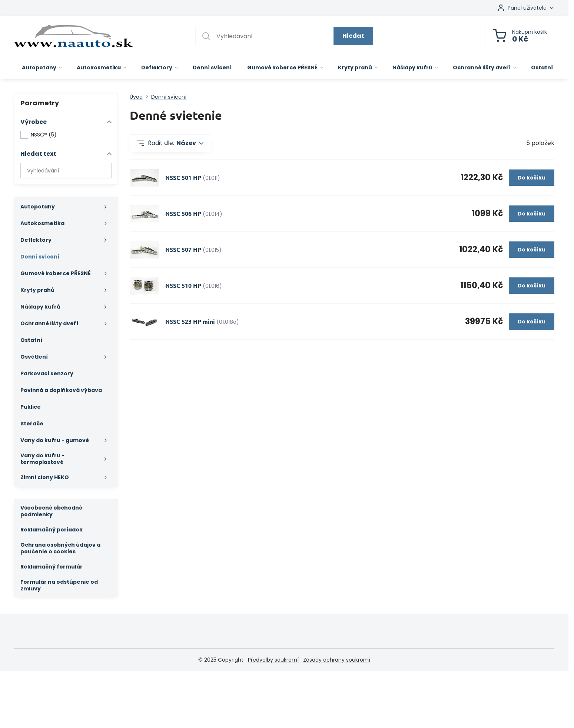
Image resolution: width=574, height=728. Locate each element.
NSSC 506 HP (183, 213)
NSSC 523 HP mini (190, 321)
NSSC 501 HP (183, 177)
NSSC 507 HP (183, 249)
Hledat (353, 36)
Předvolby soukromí (273, 660)
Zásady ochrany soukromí (337, 660)
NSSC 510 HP (183, 285)
